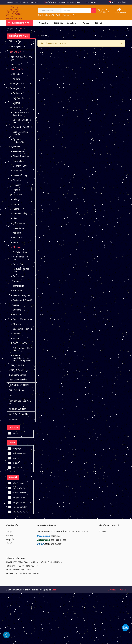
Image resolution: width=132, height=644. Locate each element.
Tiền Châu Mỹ (17, 370)
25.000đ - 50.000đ (17, 488)
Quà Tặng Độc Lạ (17, 47)
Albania (16, 74)
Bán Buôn (13, 419)
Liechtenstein (19, 223)
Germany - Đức (20, 166)
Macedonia (18, 238)
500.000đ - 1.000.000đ (18, 512)
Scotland (17, 310)
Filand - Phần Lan (21, 156)
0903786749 (91, 2)
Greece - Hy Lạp (20, 175)
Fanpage (103, 531)
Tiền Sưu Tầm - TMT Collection (27, 573)
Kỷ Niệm (13, 463)
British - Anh (19, 93)
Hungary (17, 185)
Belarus (16, 103)
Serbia (16, 305)
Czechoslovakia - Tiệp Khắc (21, 114)
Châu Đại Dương (18, 375)
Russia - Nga (19, 276)
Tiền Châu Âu (17, 69)
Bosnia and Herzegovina (19, 141)
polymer (13, 433)
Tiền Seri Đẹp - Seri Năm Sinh (20, 402)
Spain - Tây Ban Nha (22, 319)
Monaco (17, 247)
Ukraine (16, 334)
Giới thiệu (10, 535)
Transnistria (18, 286)
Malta (16, 242)
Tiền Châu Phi (17, 365)
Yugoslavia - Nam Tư (22, 329)
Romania (17, 281)
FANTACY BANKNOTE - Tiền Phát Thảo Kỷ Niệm (22, 358)
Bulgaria (17, 89)
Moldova (17, 233)
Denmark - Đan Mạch (23, 127)
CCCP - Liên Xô (20, 343)
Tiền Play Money (17, 390)
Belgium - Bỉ (18, 98)
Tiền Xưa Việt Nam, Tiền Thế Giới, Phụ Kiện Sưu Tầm (57, 15)
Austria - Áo (18, 84)
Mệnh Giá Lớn (15, 467)
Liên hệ (9, 543)
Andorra (17, 79)
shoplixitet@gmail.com (21, 570)
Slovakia (17, 324)
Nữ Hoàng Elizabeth (17, 453)
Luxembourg (19, 228)
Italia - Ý (17, 199)
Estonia (16, 147)
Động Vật (14, 458)
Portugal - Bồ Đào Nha (21, 270)
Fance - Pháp (19, 151)
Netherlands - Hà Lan (21, 258)
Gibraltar (17, 180)
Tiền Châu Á (17, 65)
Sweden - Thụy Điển (22, 295)
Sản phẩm (10, 539)
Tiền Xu (13, 396)
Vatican (16, 338)
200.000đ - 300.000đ (18, 502)
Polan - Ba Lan (20, 264)
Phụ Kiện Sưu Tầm (18, 409)
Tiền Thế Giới (15, 52)
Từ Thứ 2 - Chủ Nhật (72, 2)
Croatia (16, 108)
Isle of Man (18, 195)
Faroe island (19, 161)
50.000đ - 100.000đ (17, 492)
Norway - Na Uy (20, 252)
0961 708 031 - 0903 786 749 (25, 566)
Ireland (16, 209)
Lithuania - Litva (20, 214)
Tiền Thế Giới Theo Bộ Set (21, 59)
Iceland (16, 190)
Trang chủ (10, 532)
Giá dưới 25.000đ (16, 483)
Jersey (16, 204)
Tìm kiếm (122, 590)
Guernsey (17, 171)
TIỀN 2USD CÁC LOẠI (19, 385)
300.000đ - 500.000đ (18, 507)
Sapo (54, 590)
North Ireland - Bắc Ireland (22, 349)
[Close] (121, 43)
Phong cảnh (15, 448)
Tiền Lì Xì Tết (15, 41)
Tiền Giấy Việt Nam (18, 380)
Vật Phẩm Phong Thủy (19, 414)
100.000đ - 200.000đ (18, 497)
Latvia (16, 218)
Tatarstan (17, 291)
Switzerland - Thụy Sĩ (22, 300)
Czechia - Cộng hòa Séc (22, 121)
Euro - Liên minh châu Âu (20, 133)
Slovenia (17, 315)
